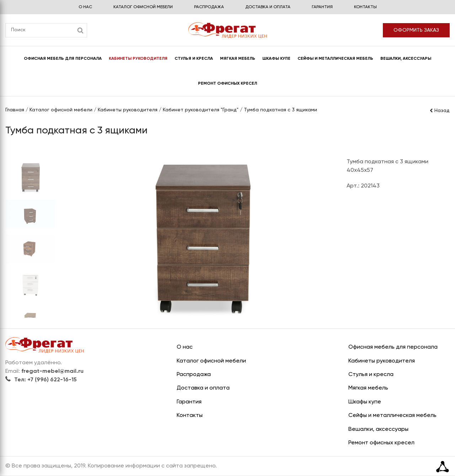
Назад (439, 111)
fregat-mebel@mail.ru (52, 371)
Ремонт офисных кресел (227, 84)
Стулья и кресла (194, 59)
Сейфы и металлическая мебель (335, 59)
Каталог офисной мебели (143, 7)
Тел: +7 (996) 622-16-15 (41, 380)
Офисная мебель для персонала (63, 59)
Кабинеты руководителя (138, 59)
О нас (85, 7)
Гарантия (322, 7)
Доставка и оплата (268, 7)
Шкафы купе (276, 59)
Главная (15, 110)
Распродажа (209, 7)
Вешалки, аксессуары (406, 59)
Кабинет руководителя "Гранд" (201, 110)
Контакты (365, 7)
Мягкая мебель (238, 59)
